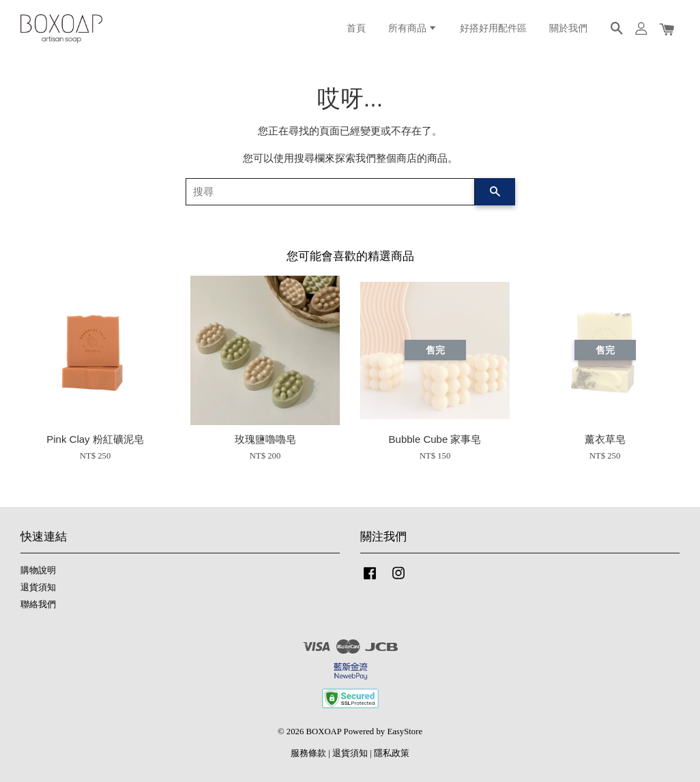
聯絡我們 (38, 605)
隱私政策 (392, 753)
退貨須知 (38, 588)
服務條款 (308, 753)
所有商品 (413, 28)
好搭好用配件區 (493, 28)
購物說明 (38, 570)
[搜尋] (330, 192)
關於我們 (568, 28)
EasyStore (405, 732)
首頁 (356, 28)
